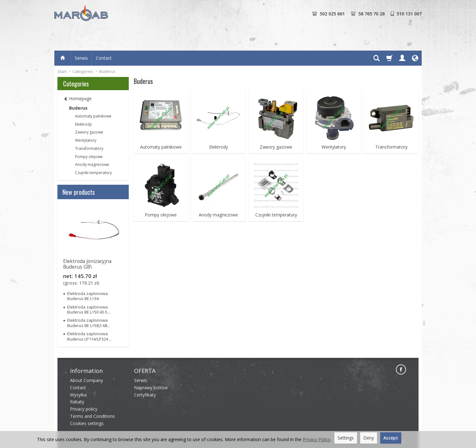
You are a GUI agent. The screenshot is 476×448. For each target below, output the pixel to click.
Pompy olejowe (161, 215)
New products (79, 192)
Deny (369, 438)
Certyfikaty (145, 395)
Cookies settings (87, 423)
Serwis (81, 58)
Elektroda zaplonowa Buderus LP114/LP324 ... (89, 336)
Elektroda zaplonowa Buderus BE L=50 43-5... (89, 309)
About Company (87, 380)
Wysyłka (78, 395)
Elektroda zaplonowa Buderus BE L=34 (87, 296)
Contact (104, 58)
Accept (391, 438)
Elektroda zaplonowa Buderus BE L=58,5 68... (89, 323)
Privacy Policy (316, 439)
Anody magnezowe (218, 215)
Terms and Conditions (92, 416)
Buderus (78, 108)
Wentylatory (334, 147)
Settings (346, 438)
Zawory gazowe (276, 147)
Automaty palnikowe (161, 147)
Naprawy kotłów (151, 388)
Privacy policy (84, 409)
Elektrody (219, 147)
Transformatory (391, 147)
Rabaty (77, 402)
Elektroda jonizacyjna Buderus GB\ (87, 264)
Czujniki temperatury (276, 215)
